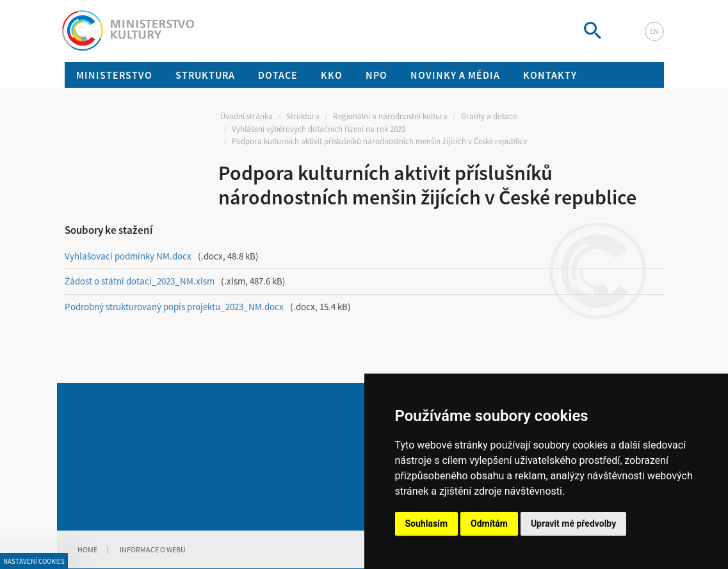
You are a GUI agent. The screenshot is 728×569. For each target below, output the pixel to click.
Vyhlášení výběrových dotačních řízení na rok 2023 (319, 129)
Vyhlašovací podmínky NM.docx (128, 256)
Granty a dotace (489, 116)
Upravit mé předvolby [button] (573, 524)
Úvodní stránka (247, 116)
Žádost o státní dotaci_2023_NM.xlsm (140, 281)
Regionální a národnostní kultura (390, 116)
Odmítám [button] (489, 524)
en (654, 31)
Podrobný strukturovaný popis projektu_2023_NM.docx (174, 307)
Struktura (303, 116)
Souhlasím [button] (427, 524)
